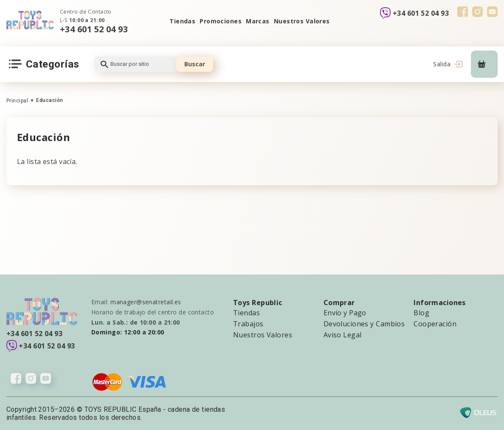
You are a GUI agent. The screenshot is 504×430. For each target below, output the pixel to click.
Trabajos (248, 324)
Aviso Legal (343, 335)
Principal (17, 101)
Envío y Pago (345, 313)
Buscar (195, 64)
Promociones (221, 21)
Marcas (258, 21)
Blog (421, 313)
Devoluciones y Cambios (364, 324)
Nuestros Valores (302, 21)
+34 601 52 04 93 (94, 29)
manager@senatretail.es (146, 302)
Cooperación (435, 324)
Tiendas (182, 21)
